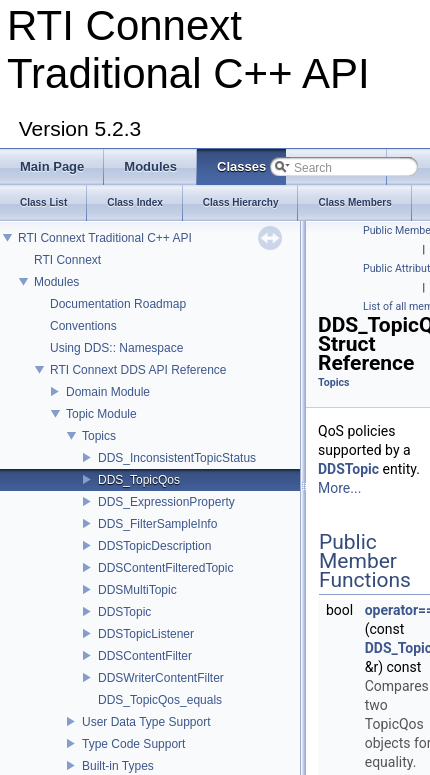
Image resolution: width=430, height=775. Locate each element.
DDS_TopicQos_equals (160, 700)
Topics (99, 436)
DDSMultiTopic (137, 590)
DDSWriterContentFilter (161, 678)
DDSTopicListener (146, 634)
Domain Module (108, 392)
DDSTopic (124, 612)
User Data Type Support (146, 722)
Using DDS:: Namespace (116, 348)
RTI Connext (67, 260)
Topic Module (101, 414)
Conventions (83, 326)
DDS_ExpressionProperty (166, 502)
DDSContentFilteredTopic (165, 568)
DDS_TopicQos (139, 480)
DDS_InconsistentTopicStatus (177, 458)
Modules (56, 282)
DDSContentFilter (145, 656)
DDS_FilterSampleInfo (157, 524)
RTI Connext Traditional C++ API (105, 238)
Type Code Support (133, 744)
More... (339, 488)
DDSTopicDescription (154, 546)
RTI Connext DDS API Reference (138, 370)
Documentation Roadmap (118, 304)
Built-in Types (118, 766)
